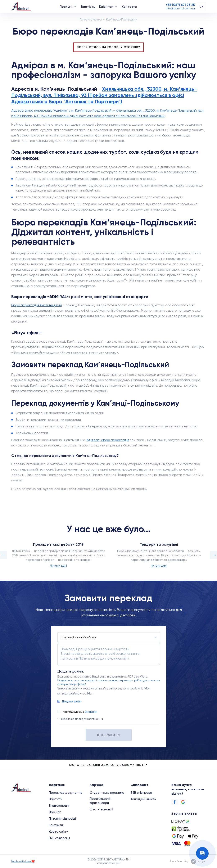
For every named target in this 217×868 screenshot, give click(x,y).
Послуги (66, 7)
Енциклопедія (59, 806)
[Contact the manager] (202, 853)
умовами (91, 712)
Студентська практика (107, 793)
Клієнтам (106, 7)
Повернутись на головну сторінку (108, 47)
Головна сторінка (91, 20)
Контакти (129, 7)
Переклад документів (66, 793)
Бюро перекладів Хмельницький (37, 305)
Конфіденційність (143, 799)
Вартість (88, 7)
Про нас (55, 812)
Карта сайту (58, 832)
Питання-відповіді (62, 819)
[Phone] (180, 5)
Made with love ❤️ (23, 861)
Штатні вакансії (101, 809)
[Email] (180, 8)
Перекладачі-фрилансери (100, 801)
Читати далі (58, 566)
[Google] (183, 802)
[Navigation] (75, 7)
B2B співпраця (60, 838)
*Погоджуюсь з (80, 712)
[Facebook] (175, 802)
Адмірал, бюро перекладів (108, 440)
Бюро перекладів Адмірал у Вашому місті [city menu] (109, 765)
